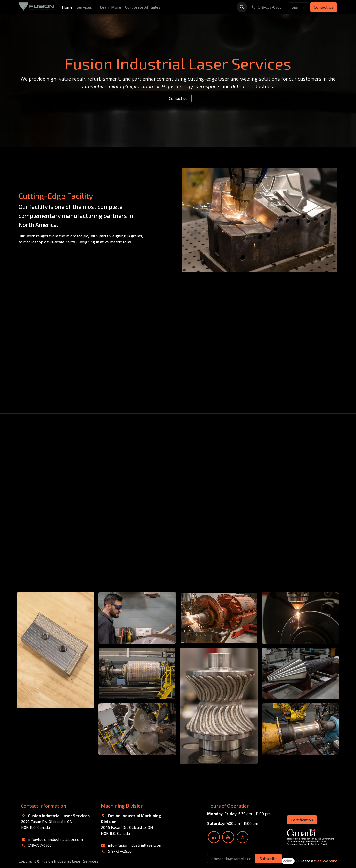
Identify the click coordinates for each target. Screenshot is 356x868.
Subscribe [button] (269, 858)
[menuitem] (67, 7)
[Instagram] (243, 837)
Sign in (298, 7)
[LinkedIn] (214, 837)
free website (326, 861)
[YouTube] (228, 837)
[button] (242, 7)
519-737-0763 (266, 7)
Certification (302, 820)
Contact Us (324, 7)
